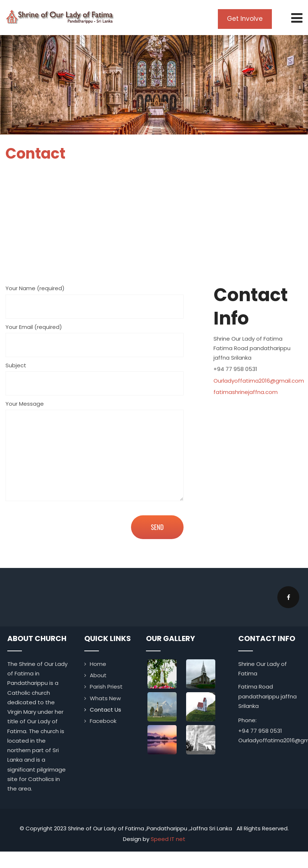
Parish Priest (106, 686)
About (98, 675)
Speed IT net (168, 839)
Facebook (103, 721)
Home (98, 664)
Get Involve (246, 19)
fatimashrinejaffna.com (246, 392)
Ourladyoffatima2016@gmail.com (259, 380)
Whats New (105, 698)
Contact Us (105, 709)
